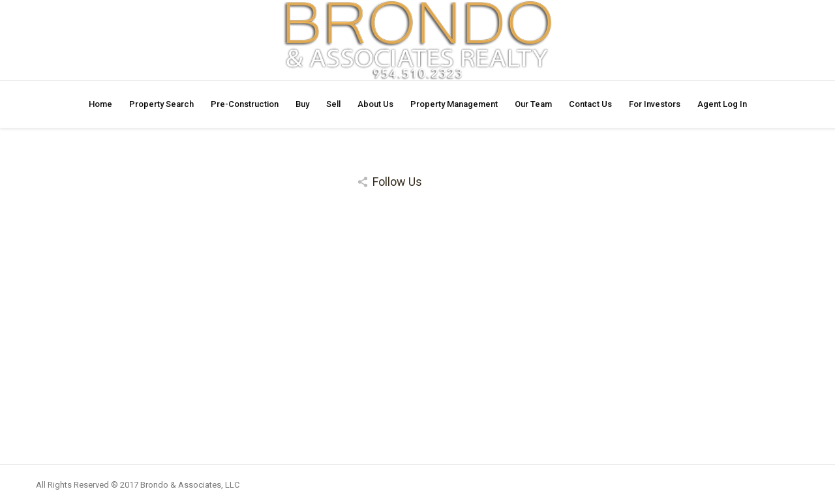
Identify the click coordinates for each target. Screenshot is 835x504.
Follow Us (397, 182)
